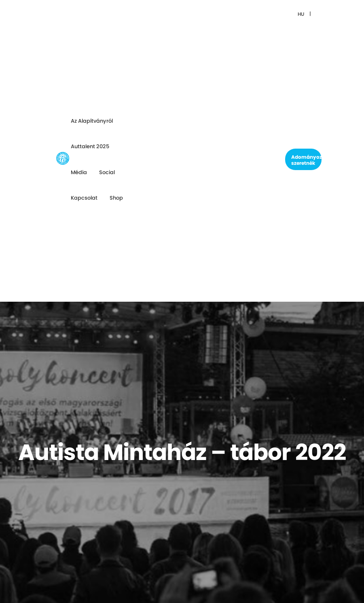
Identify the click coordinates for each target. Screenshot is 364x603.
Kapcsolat (84, 198)
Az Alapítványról (92, 121)
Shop (116, 198)
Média (79, 172)
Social (107, 172)
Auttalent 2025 (90, 146)
